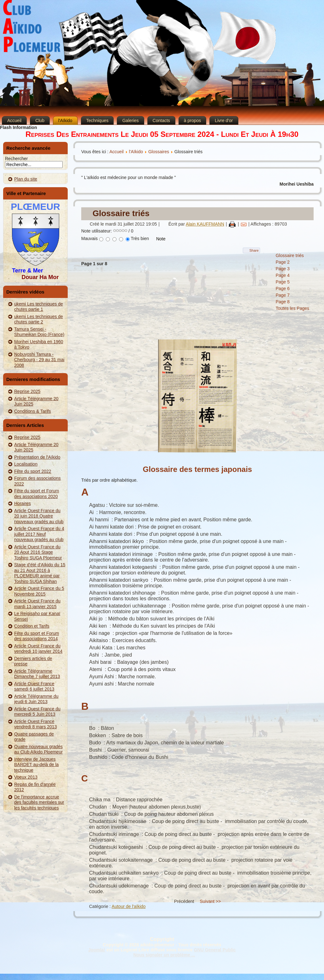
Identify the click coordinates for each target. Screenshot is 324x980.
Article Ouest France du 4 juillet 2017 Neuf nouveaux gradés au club (39, 534)
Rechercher (16, 159)
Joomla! (97, 950)
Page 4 (282, 275)
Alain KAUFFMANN (205, 224)
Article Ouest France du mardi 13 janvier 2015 (37, 604)
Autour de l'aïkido (129, 906)
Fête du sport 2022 (33, 471)
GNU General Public (215, 950)
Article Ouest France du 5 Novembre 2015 (39, 591)
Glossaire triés (121, 213)
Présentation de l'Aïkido (37, 457)
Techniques (97, 120)
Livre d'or (224, 120)
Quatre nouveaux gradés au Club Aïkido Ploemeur (38, 749)
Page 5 (282, 282)
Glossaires (159, 152)
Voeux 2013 (26, 777)
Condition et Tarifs (32, 626)
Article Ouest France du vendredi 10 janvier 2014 (38, 649)
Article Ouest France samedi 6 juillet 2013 (34, 686)
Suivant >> (210, 901)
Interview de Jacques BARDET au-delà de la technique (36, 765)
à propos (192, 120)
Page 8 (282, 302)
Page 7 (282, 295)
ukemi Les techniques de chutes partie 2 (39, 319)
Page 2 (282, 262)
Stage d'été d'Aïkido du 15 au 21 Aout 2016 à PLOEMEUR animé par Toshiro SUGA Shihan (40, 573)
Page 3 (282, 269)
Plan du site (26, 179)
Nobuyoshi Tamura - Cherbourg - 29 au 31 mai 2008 (39, 360)
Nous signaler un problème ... (164, 955)
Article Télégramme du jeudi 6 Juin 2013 (36, 699)
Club (40, 120)
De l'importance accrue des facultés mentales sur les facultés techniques (39, 802)
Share (254, 250)
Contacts (161, 120)
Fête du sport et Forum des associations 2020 (37, 494)
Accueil (14, 120)
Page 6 (282, 288)
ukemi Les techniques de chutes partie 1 (39, 307)
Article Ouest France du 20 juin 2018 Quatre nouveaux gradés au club (39, 516)
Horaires (23, 503)
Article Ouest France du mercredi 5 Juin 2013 (37, 712)
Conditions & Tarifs (32, 411)
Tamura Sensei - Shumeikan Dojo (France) (39, 332)
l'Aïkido (65, 120)
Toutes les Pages (292, 308)
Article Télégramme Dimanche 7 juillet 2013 (37, 674)
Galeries (130, 120)
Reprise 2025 (27, 391)
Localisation (26, 464)
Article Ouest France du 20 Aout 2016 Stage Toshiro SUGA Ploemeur (38, 552)
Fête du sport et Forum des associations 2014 (37, 636)
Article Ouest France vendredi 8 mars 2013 (35, 724)
